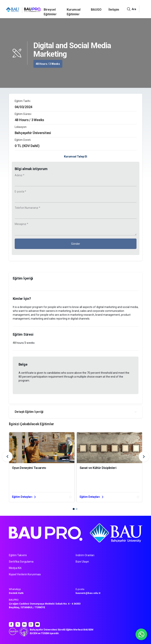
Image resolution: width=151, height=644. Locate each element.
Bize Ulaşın (82, 562)
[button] (74, 509)
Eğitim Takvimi (18, 555)
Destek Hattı (16, 593)
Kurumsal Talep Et (76, 157)
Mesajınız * (21, 224)
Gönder (76, 244)
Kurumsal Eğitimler (74, 12)
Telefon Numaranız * (27, 208)
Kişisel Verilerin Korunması (25, 574)
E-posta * (20, 192)
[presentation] (7, 457)
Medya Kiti (15, 568)
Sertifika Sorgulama (21, 562)
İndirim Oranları (85, 555)
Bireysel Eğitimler (50, 12)
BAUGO (96, 10)
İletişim (114, 10)
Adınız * (20, 175)
